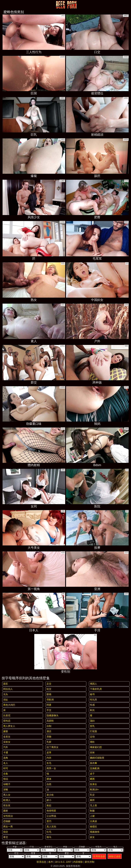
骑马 (49, 837)
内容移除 (78, 862)
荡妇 (92, 721)
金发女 (7, 737)
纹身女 (93, 784)
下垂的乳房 (96, 689)
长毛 (49, 763)
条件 (51, 862)
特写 (6, 768)
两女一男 (8, 827)
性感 (92, 705)
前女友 (7, 805)
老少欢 (50, 795)
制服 (92, 811)
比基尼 (7, 715)
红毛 (49, 832)
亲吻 (49, 737)
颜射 (6, 811)
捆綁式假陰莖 (97, 758)
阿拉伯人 (8, 689)
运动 (92, 737)
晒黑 (92, 779)
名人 (6, 763)
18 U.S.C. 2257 (63, 862)
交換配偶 (95, 768)
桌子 (92, 774)
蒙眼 (6, 731)
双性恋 (7, 721)
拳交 (6, 837)
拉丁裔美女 (53, 747)
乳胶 (49, 742)
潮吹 (92, 742)
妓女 (92, 837)
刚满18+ (94, 789)
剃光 (92, 710)
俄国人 (93, 684)
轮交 (49, 689)
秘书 (92, 694)
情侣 (6, 779)
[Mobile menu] (3, 5)
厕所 (92, 800)
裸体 (49, 779)
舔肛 (6, 684)
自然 (49, 784)
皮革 (49, 752)
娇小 (49, 800)
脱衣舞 (93, 763)
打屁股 (93, 731)
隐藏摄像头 (53, 715)
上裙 (92, 816)
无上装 (93, 805)
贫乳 (92, 726)
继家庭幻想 (96, 747)
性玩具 (93, 700)
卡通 (6, 752)
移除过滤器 (115, 856)
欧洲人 (7, 800)
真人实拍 (51, 827)
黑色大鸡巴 (9, 705)
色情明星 (51, 811)
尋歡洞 (50, 700)
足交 (49, 684)
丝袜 (92, 752)
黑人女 (7, 795)
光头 (6, 694)
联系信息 (41, 862)
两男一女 (51, 768)
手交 (49, 710)
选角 (6, 758)
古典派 (93, 821)
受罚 (49, 821)
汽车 (6, 747)
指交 (6, 832)
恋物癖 (7, 821)
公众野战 (51, 816)
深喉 (6, 789)
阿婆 (49, 705)
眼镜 (49, 694)
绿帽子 (7, 784)
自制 (49, 726)
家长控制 (90, 862)
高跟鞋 (50, 721)
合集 (6, 774)
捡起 (49, 805)
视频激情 (95, 832)
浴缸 (6, 700)
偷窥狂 (93, 827)
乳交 (92, 795)
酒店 (49, 731)
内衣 (49, 758)
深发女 (7, 742)
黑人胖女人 (9, 726)
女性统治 (8, 816)
